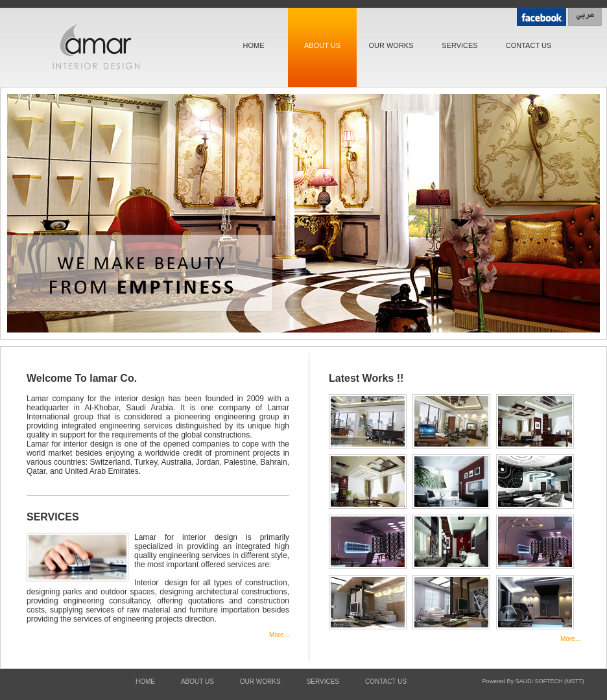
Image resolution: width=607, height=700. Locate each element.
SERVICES (459, 45)
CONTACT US (529, 45)
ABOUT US (322, 45)
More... (279, 635)
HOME (254, 45)
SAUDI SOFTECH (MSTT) (550, 681)
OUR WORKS (391, 45)
